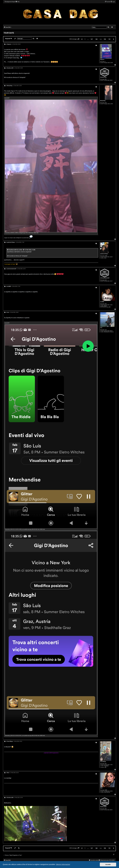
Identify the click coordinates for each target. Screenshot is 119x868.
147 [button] (92, 39)
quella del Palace (104, 254)
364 (106, 79)
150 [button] (105, 39)
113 (106, 330)
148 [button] (96, 39)
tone (101, 328)
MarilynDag (103, 101)
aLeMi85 (102, 302)
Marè (101, 788)
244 (106, 103)
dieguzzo (102, 60)
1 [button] (85, 39)
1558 (106, 256)
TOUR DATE (9, 33)
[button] (78, 39)
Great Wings (103, 762)
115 (106, 280)
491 (106, 764)
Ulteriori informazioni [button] (63, 864)
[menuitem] (17, 2)
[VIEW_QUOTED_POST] (24, 250)
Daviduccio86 (103, 77)
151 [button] (109, 39)
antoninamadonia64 (105, 278)
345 (106, 304)
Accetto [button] (108, 864)
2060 (106, 790)
